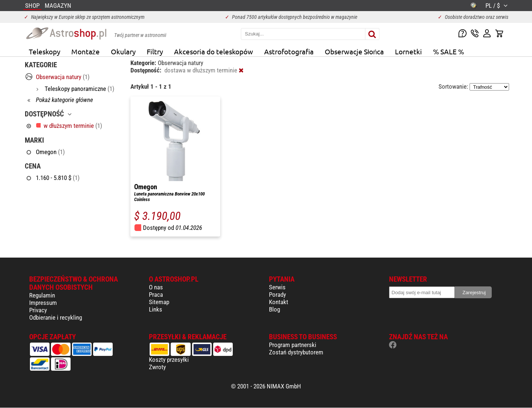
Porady (277, 295)
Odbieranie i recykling (56, 317)
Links (156, 309)
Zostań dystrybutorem (296, 352)
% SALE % (449, 51)
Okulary (123, 51)
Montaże (86, 51)
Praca (156, 295)
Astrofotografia (289, 51)
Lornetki (408, 51)
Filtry (155, 51)
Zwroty (157, 367)
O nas (156, 287)
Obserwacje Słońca (354, 51)
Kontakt (279, 302)
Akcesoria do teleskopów (214, 51)
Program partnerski (293, 345)
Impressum (43, 303)
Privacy (38, 310)
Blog (274, 309)
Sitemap (159, 302)
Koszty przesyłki (169, 360)
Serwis (277, 287)
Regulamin (42, 295)
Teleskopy (45, 51)
